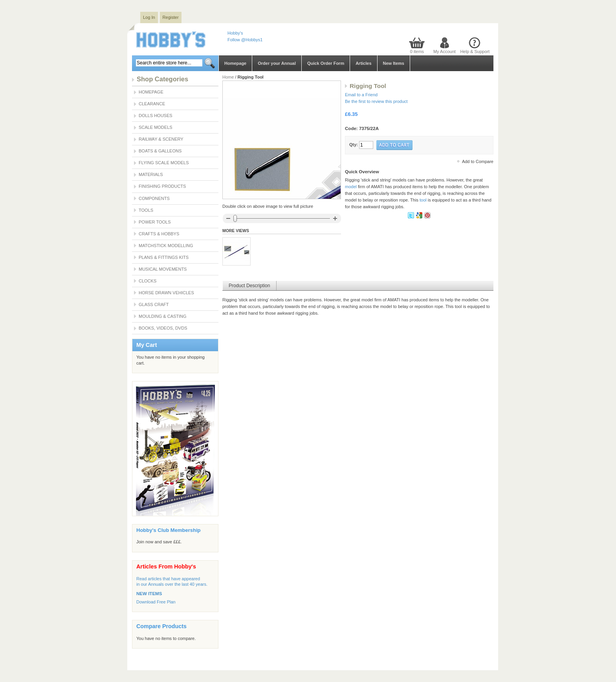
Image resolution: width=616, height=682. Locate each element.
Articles (363, 63)
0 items (417, 51)
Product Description (249, 286)
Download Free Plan (156, 602)
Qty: (354, 145)
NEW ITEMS (149, 594)
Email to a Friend (361, 95)
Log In (149, 17)
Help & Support (475, 51)
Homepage (235, 63)
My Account (445, 51)
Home (228, 77)
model (351, 187)
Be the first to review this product (376, 101)
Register (171, 17)
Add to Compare (478, 161)
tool (423, 200)
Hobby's (235, 33)
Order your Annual (277, 63)
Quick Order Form (326, 63)
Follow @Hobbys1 (245, 40)
